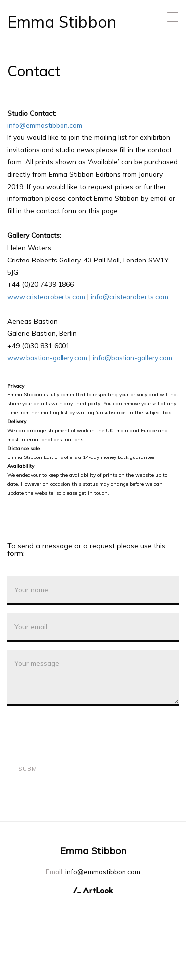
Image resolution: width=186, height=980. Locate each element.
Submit (31, 769)
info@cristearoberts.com (129, 296)
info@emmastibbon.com (45, 125)
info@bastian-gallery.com (132, 358)
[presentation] (83, 732)
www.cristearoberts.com (46, 296)
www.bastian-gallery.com (47, 358)
